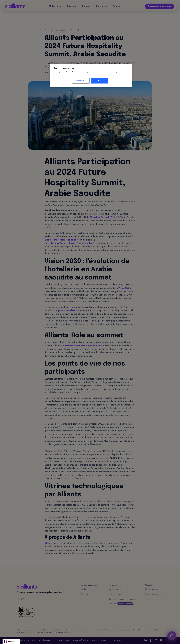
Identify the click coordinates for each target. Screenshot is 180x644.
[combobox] (11, 642)
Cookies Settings (81, 81)
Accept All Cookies (100, 81)
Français (9, 642)
